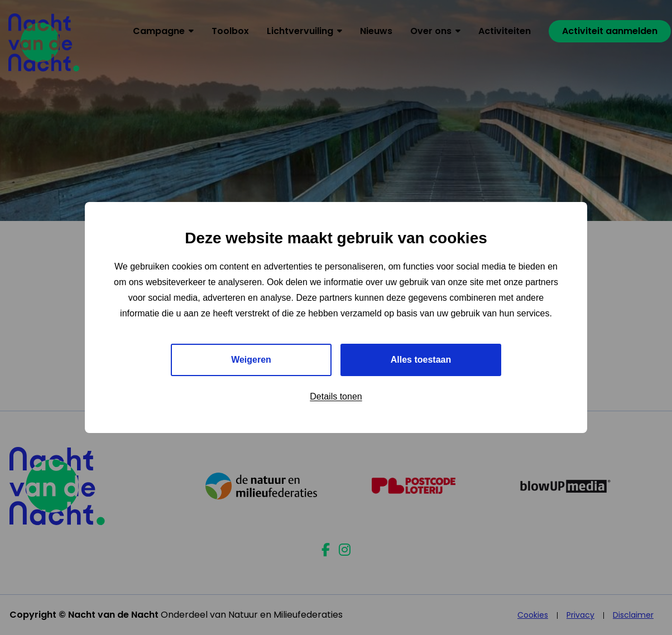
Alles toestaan (421, 360)
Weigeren (251, 360)
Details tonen (336, 396)
